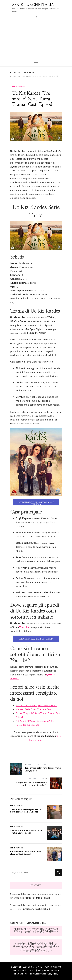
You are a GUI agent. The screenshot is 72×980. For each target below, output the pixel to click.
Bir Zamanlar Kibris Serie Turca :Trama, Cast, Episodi (26, 853)
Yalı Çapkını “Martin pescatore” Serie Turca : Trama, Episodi (26, 811)
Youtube (24, 627)
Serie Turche (18, 87)
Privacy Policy (52, 974)
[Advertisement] (36, 40)
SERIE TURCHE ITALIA (33, 5)
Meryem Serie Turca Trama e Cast (33, 709)
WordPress (39, 974)
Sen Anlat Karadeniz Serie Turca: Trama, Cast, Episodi (26, 832)
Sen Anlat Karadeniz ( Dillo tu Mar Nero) (36, 705)
